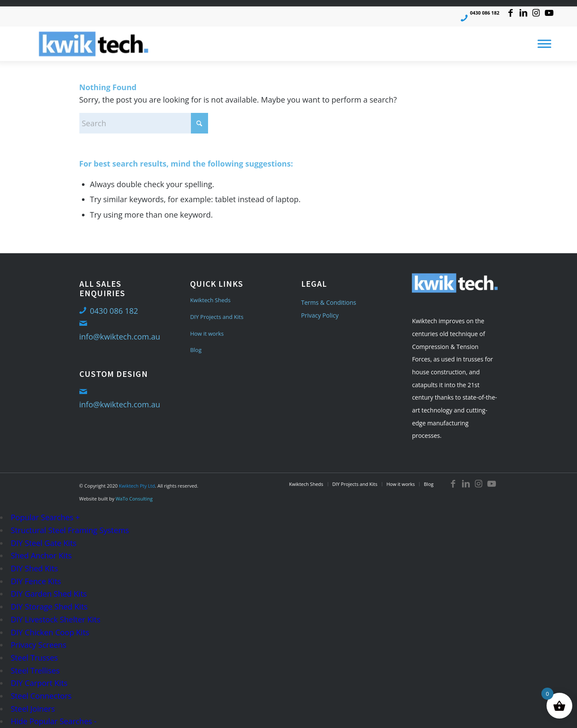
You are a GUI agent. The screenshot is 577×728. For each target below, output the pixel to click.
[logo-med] (94, 44)
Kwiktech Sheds (210, 300)
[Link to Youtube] (549, 13)
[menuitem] (306, 484)
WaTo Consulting (134, 499)
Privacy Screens (39, 645)
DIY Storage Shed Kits (49, 607)
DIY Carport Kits (39, 683)
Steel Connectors (41, 696)
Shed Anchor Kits (41, 555)
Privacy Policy (320, 315)
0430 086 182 (485, 13)
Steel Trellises (35, 670)
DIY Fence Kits (36, 581)
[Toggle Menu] (544, 44)
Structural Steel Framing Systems (70, 530)
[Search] (144, 123)
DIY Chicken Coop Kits (50, 632)
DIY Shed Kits (34, 568)
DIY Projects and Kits (217, 317)
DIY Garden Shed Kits (49, 594)
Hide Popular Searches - (54, 721)
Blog (196, 350)
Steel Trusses (34, 658)
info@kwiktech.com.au (120, 337)
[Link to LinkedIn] (523, 13)
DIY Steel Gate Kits (44, 543)
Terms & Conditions (329, 302)
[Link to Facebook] (510, 13)
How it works (207, 334)
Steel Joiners (33, 709)
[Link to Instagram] (536, 13)
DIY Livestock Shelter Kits (56, 619)
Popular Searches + (45, 517)
